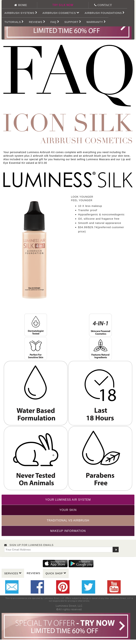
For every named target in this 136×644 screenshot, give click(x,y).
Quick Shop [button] (56, 573)
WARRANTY (96, 22)
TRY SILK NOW (63, 5)
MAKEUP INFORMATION (68, 531)
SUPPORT (73, 22)
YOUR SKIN (68, 510)
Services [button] (13, 573)
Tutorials (14, 22)
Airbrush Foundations (105, 13)
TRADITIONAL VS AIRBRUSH (68, 520)
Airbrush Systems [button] (21, 13)
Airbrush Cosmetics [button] (61, 13)
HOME (22, 5)
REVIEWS (37, 22)
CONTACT (104, 5)
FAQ (55, 22)
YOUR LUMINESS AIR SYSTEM (68, 500)
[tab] (68, 500)
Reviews (33, 573)
